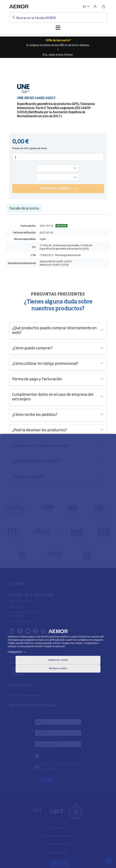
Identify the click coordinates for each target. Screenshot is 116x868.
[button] (86, 7)
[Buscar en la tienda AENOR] (58, 17)
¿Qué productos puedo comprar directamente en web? (54, 330)
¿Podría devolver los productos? (39, 430)
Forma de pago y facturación (37, 379)
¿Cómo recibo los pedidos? (35, 414)
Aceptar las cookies (58, 660)
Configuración (17, 652)
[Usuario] (95, 7)
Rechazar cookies (58, 668)
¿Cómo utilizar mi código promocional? (45, 363)
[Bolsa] (104, 7)
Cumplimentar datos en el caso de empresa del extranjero (53, 396)
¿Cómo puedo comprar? (32, 348)
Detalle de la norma (24, 208)
